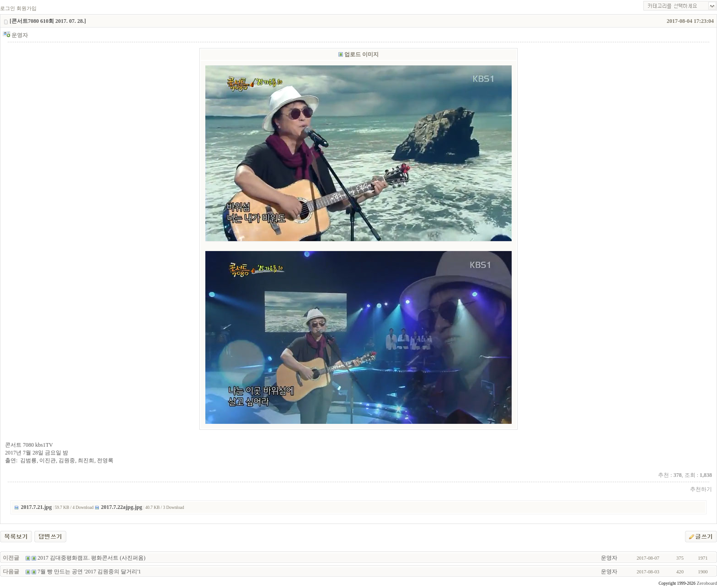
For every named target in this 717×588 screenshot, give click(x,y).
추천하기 (701, 489)
